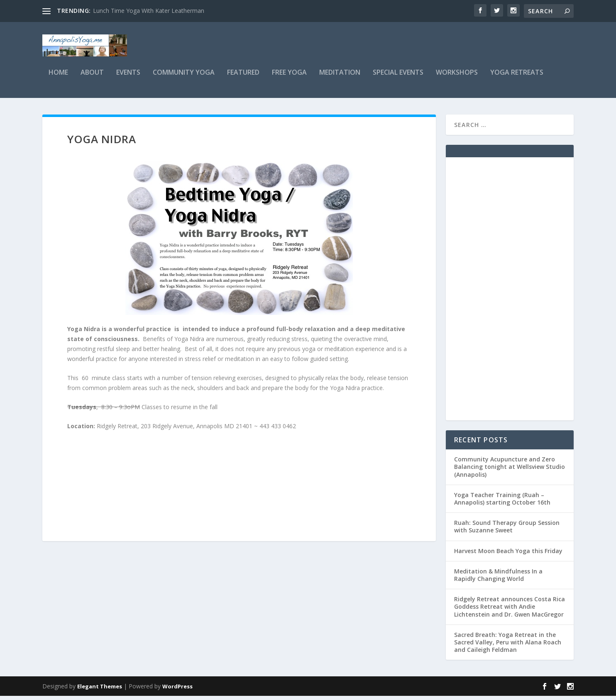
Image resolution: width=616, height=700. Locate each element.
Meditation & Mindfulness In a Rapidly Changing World (498, 579)
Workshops (457, 77)
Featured (243, 77)
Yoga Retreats (517, 77)
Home (58, 77)
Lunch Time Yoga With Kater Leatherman (149, 11)
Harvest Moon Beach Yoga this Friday (508, 555)
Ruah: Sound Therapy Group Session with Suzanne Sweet (507, 531)
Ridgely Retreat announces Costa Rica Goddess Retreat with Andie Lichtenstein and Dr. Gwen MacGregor (510, 611)
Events (128, 77)
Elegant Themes (100, 690)
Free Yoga (289, 77)
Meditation (340, 77)
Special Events (398, 77)
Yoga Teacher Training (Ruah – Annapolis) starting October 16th (502, 503)
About (92, 77)
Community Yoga (184, 77)
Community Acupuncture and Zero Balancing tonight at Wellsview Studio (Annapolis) (510, 471)
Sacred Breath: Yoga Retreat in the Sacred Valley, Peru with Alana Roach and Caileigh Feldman (508, 647)
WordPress (177, 690)
